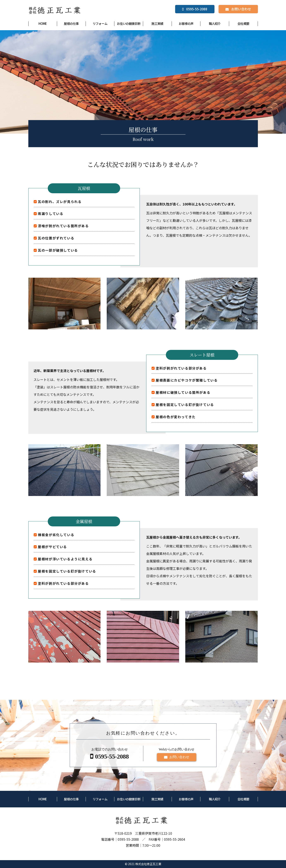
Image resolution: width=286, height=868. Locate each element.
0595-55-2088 (128, 839)
